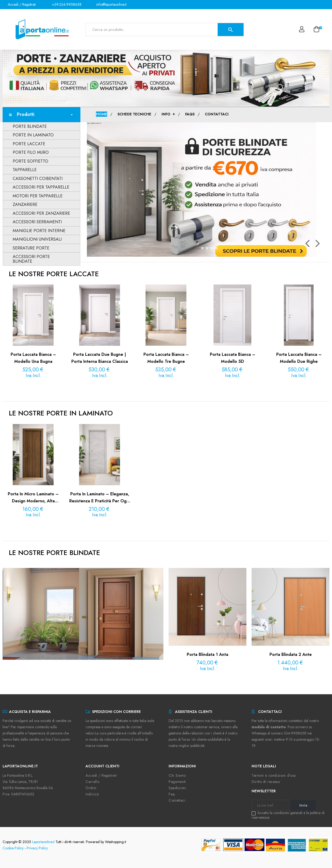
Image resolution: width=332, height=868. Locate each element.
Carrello (92, 782)
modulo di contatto (269, 727)
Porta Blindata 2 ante (291, 654)
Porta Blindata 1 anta (208, 654)
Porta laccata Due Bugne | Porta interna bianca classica (100, 358)
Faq (172, 794)
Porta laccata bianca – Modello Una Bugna (33, 358)
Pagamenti (177, 782)
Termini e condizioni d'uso (274, 775)
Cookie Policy (13, 848)
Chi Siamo (177, 775)
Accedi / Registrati (101, 775)
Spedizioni (177, 788)
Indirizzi (92, 794)
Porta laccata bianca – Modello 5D (233, 358)
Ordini (91, 788)
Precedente (307, 243)
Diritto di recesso (266, 782)
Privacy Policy (37, 848)
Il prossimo (318, 243)
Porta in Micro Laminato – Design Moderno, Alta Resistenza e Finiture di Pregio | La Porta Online (33, 498)
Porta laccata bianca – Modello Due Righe (299, 358)
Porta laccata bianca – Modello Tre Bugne (166, 358)
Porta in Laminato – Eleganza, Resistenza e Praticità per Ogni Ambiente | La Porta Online (100, 498)
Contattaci (177, 800)
